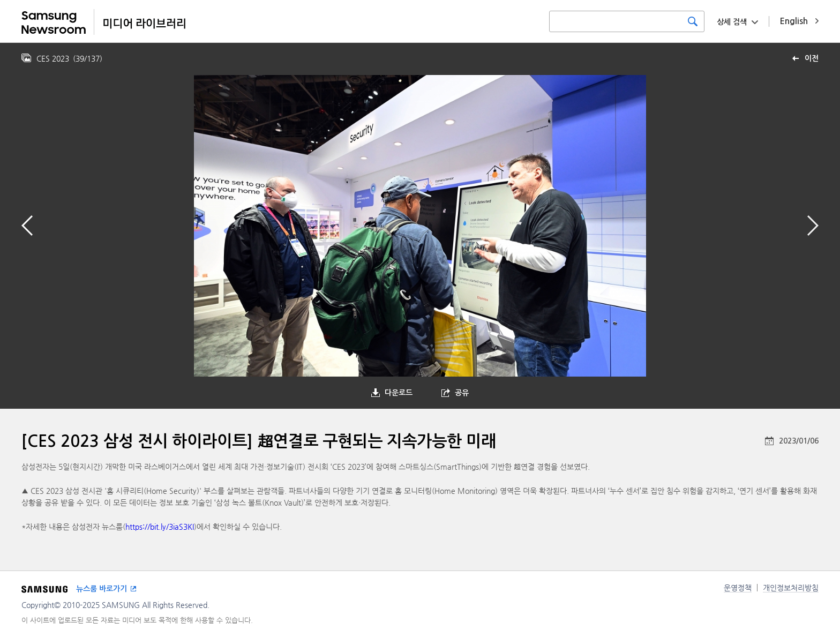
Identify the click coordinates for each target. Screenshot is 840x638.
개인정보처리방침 (791, 588)
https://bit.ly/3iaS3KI (160, 527)
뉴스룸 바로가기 (102, 589)
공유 (462, 393)
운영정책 (738, 588)
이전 (812, 58)
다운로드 (399, 393)
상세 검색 (732, 22)
